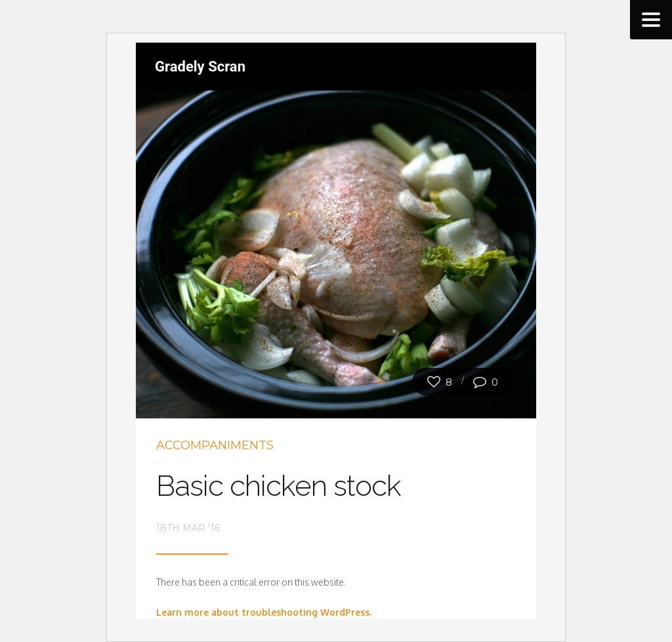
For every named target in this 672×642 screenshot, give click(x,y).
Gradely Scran (200, 67)
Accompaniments (215, 445)
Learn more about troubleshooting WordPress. (264, 612)
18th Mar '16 (188, 528)
